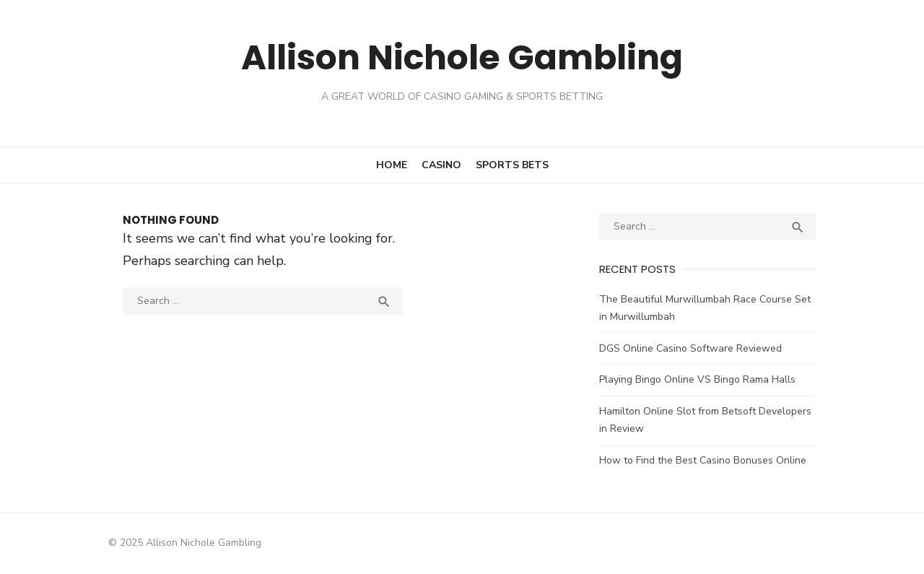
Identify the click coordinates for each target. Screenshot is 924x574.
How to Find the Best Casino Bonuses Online (703, 460)
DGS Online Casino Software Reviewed (690, 348)
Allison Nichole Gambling (462, 57)
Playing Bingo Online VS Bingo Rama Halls (697, 379)
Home (392, 165)
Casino (441, 165)
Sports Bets (512, 165)
